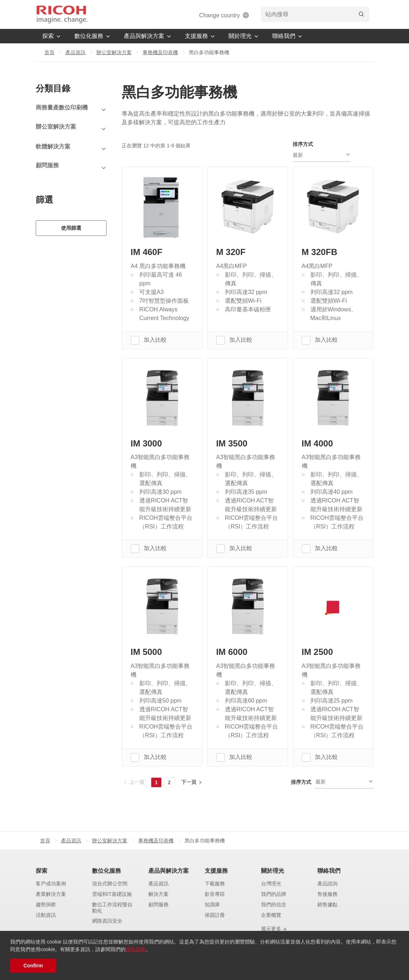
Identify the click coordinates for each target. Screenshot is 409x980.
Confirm (33, 966)
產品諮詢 (327, 884)
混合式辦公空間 (110, 884)
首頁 (49, 52)
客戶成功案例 (51, 884)
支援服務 (216, 871)
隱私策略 (136, 949)
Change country (225, 15)
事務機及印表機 (160, 52)
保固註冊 (215, 915)
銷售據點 (327, 905)
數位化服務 (106, 871)
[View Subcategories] (71, 110)
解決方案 (158, 894)
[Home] (62, 14)
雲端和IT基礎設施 (112, 894)
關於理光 (273, 871)
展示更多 (274, 929)
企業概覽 (271, 915)
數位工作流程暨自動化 (112, 908)
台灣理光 (271, 884)
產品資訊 (75, 52)
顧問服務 (158, 905)
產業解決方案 (51, 894)
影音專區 (215, 894)
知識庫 (212, 905)
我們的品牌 (274, 894)
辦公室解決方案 (114, 52)
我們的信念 (274, 905)
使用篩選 (71, 227)
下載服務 (215, 884)
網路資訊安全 (107, 921)
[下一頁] (191, 782)
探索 (42, 871)
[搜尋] (361, 14)
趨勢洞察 (46, 905)
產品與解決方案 (169, 871)
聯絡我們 (329, 871)
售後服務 (327, 894)
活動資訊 (46, 915)
